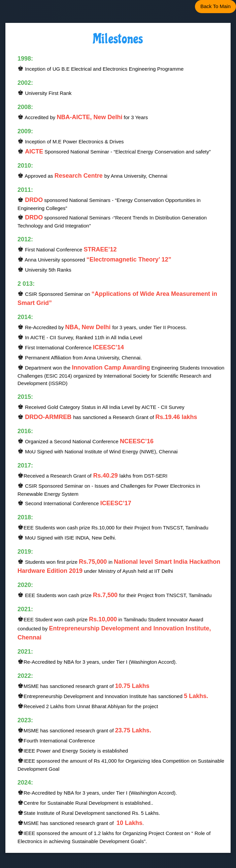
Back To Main (215, 6)
